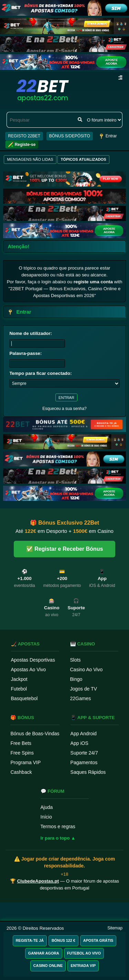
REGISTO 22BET (24, 136)
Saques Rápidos (88, 772)
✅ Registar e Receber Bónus (65, 549)
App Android (84, 734)
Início (46, 817)
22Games (81, 698)
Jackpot (19, 679)
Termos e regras (58, 826)
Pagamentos (84, 762)
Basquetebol (24, 698)
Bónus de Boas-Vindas (35, 734)
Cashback (21, 772)
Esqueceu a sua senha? (64, 409)
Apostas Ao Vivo (29, 670)
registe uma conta (93, 282)
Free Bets (21, 743)
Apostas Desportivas (33, 660)
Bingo (76, 679)
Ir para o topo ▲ (58, 838)
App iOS (79, 743)
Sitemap (115, 928)
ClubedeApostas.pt (38, 881)
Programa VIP (25, 762)
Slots (76, 660)
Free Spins (22, 753)
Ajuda (47, 807)
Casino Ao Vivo (87, 670)
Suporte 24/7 (84, 753)
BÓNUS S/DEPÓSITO (70, 136)
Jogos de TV (84, 689)
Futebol (19, 689)
